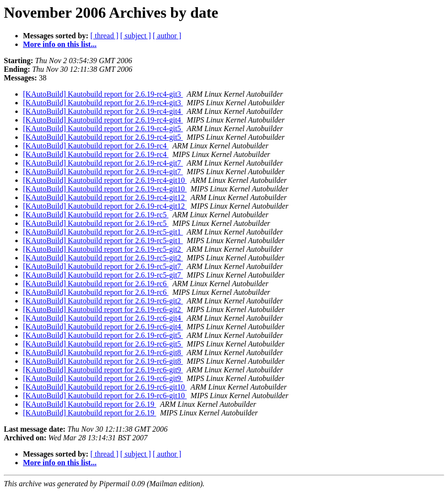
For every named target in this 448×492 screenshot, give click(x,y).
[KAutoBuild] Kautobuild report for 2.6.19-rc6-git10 (105, 387)
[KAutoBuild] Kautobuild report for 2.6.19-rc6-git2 (103, 301)
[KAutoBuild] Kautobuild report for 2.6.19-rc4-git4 (103, 111)
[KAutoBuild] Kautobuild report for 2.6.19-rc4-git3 (103, 94)
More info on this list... (60, 44)
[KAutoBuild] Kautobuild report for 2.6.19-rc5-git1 (103, 232)
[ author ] (167, 36)
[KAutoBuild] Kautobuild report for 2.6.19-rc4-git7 (103, 163)
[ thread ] (104, 36)
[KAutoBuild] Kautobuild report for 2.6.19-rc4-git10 (105, 180)
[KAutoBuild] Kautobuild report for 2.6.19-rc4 (96, 146)
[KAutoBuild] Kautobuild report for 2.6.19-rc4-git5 (103, 129)
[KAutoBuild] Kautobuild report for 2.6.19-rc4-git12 (105, 197)
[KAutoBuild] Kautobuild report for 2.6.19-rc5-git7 (103, 266)
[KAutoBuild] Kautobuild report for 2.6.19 (90, 404)
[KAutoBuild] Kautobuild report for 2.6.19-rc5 (96, 215)
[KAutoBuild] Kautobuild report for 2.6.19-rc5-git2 (103, 249)
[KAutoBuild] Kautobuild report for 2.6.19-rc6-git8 (103, 352)
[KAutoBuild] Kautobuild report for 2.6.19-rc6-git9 (103, 370)
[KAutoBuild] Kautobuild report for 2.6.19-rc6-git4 (103, 318)
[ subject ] (136, 36)
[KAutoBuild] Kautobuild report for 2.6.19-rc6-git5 (103, 335)
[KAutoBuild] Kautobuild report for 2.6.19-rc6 (96, 284)
